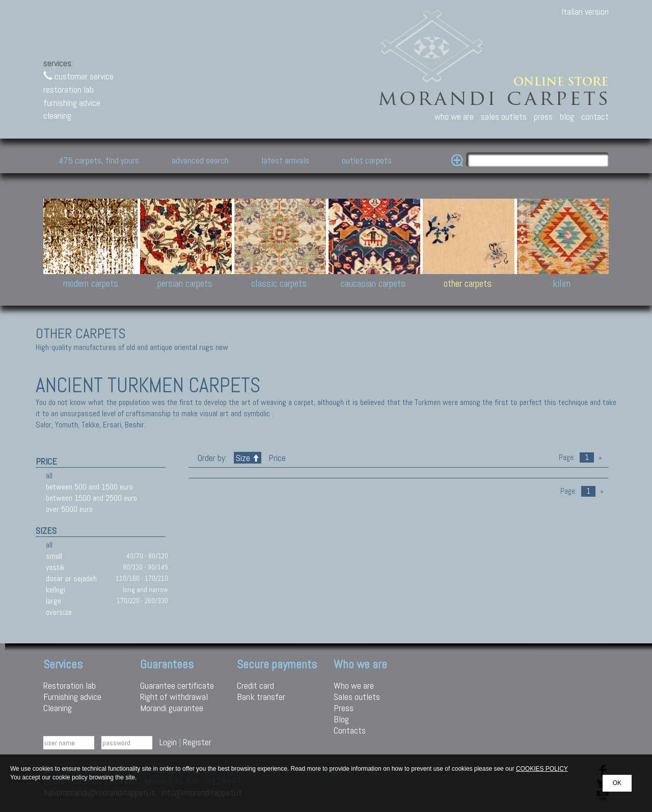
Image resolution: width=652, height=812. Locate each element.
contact (595, 116)
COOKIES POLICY (542, 769)
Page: (567, 457)
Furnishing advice (72, 697)
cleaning (57, 115)
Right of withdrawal (174, 697)
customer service (78, 76)
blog (567, 116)
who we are (454, 116)
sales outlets (504, 116)
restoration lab (69, 89)
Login (168, 742)
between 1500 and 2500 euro (91, 498)
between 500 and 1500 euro (89, 487)
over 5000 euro (69, 509)
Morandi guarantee (172, 708)
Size (248, 458)
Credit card (255, 685)
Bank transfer (261, 697)
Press (344, 708)
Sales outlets (357, 697)
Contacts (350, 730)
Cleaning (58, 708)
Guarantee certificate (177, 685)
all (49, 476)
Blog (341, 719)
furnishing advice (72, 103)
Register (197, 742)
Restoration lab (70, 685)
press (543, 116)
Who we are (354, 685)
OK (617, 783)
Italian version (585, 11)
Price (276, 458)
